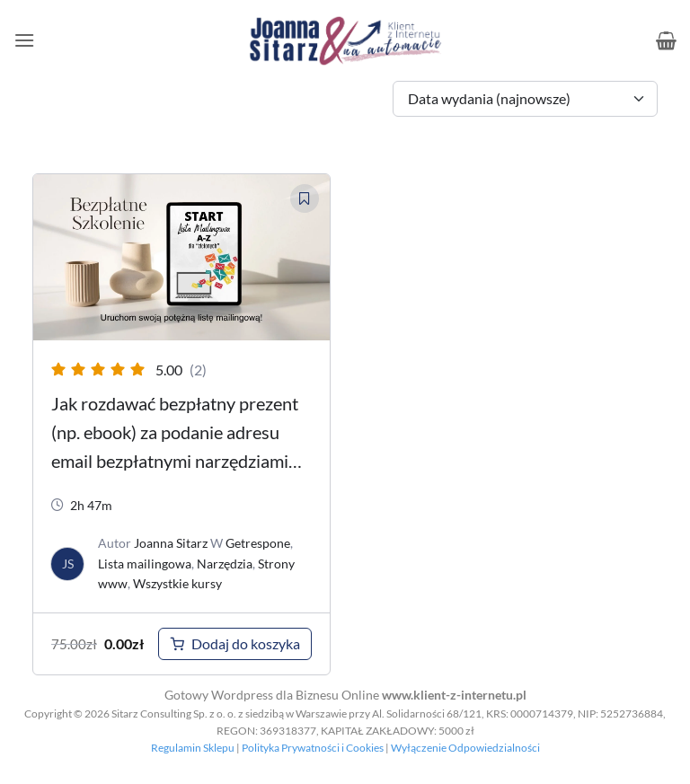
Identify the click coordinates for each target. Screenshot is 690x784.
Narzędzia (225, 564)
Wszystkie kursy (177, 583)
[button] (24, 40)
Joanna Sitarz (171, 543)
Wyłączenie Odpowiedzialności (465, 748)
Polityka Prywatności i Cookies (313, 748)
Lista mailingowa (145, 564)
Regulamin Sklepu (193, 748)
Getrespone (258, 543)
